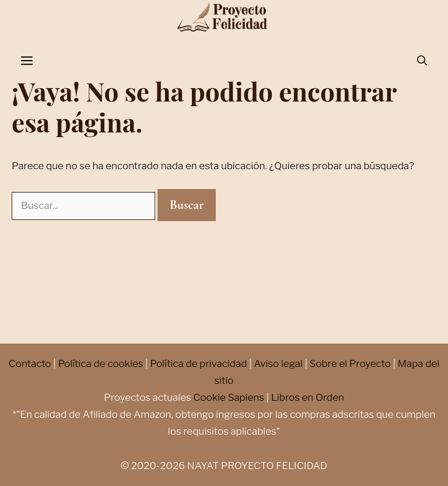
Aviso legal (278, 363)
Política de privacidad (198, 363)
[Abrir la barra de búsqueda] (422, 61)
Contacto (30, 363)
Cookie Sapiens (229, 397)
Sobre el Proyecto (350, 363)
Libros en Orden (308, 397)
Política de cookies (100, 363)
